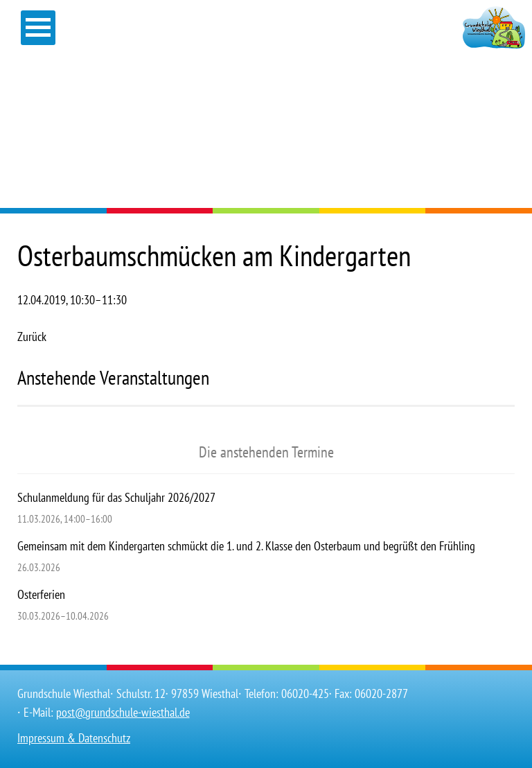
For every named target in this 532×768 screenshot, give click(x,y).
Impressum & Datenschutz (74, 738)
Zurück (32, 337)
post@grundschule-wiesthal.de (123, 712)
